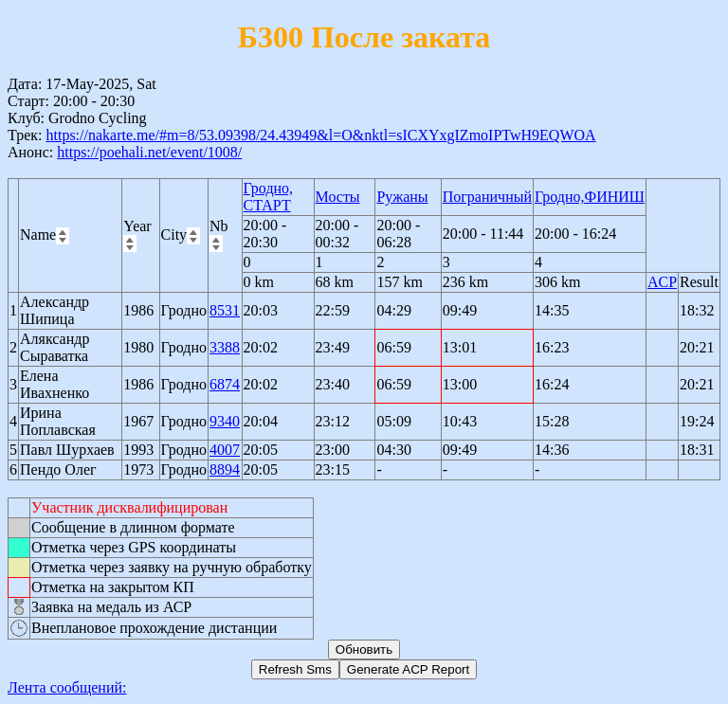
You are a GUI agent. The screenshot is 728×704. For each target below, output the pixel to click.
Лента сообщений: (67, 687)
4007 (225, 450)
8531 (225, 310)
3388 (225, 347)
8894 (225, 469)
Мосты (338, 197)
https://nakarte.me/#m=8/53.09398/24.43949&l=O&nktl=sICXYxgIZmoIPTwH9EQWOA (320, 135)
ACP (662, 282)
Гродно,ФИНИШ (590, 197)
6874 (225, 384)
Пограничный (487, 197)
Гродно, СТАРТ (268, 197)
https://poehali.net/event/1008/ (149, 152)
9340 (225, 421)
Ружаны (402, 197)
